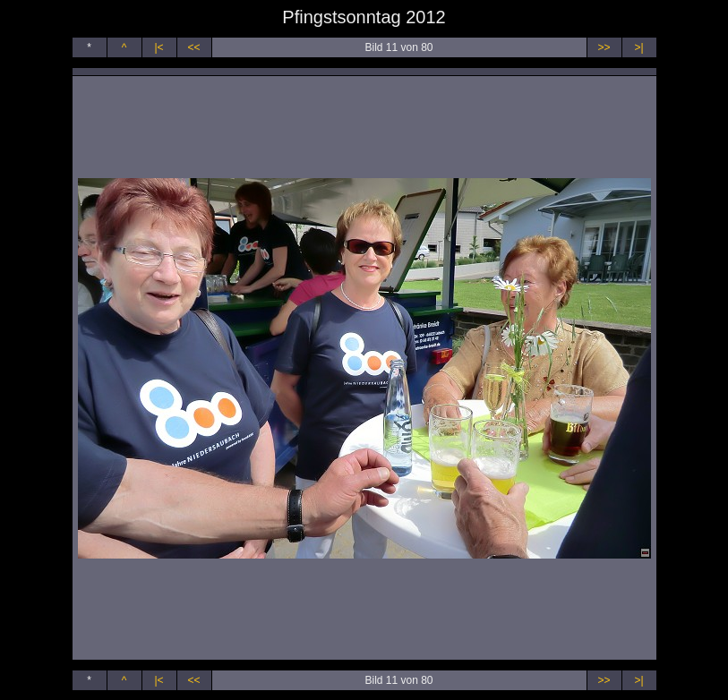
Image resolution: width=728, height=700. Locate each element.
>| (638, 47)
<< (193, 47)
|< (158, 47)
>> (604, 47)
